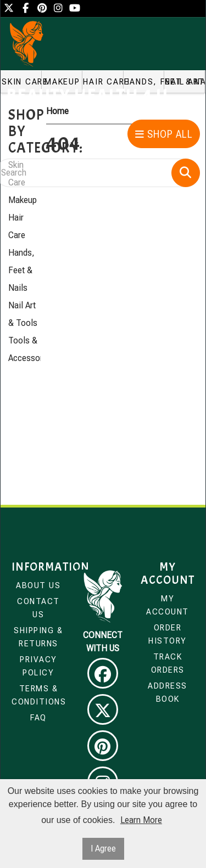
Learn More (141, 820)
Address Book (168, 692)
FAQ (38, 718)
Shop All (164, 134)
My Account (168, 605)
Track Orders (168, 663)
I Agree (103, 849)
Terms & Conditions (38, 695)
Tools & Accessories (24, 349)
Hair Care (17, 226)
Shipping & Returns (38, 637)
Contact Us (38, 608)
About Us (38, 585)
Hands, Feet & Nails (21, 270)
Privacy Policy (38, 666)
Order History (168, 634)
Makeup (23, 200)
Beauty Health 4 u (87, 96)
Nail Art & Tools (23, 314)
